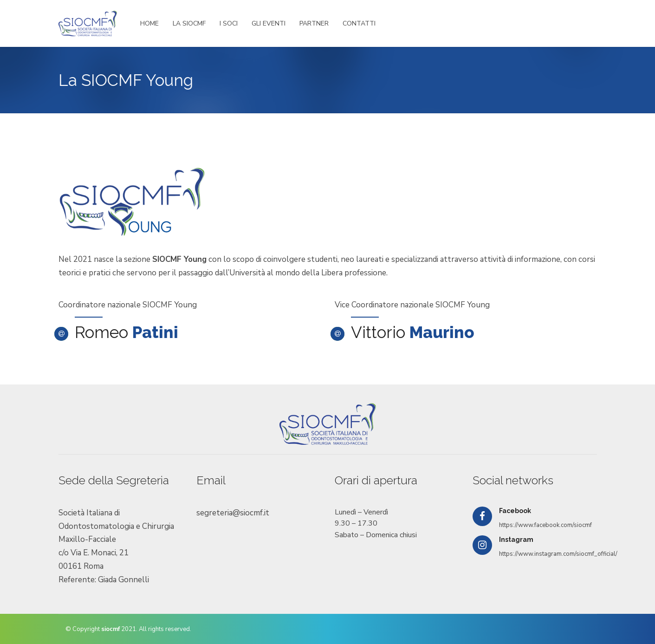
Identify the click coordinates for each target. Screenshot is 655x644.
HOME (149, 23)
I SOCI (229, 23)
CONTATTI (359, 23)
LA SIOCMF (189, 23)
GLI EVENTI (269, 23)
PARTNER (314, 23)
